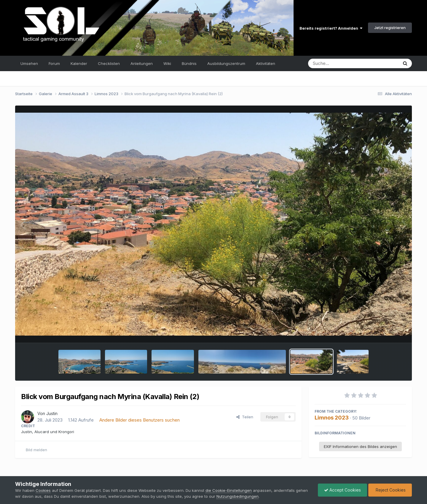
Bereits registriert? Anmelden (331, 28)
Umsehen (29, 63)
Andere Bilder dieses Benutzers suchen (140, 420)
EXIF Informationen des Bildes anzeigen (360, 446)
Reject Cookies (390, 490)
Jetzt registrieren (390, 28)
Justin (52, 413)
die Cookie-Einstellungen (229, 490)
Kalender (79, 63)
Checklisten (109, 63)
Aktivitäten (266, 63)
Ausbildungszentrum (226, 63)
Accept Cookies (342, 490)
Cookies (43, 490)
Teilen (245, 417)
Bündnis (189, 63)
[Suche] (341, 63)
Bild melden (36, 450)
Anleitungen (142, 63)
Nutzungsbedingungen (238, 496)
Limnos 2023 (332, 418)
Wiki (167, 63)
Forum (54, 63)
